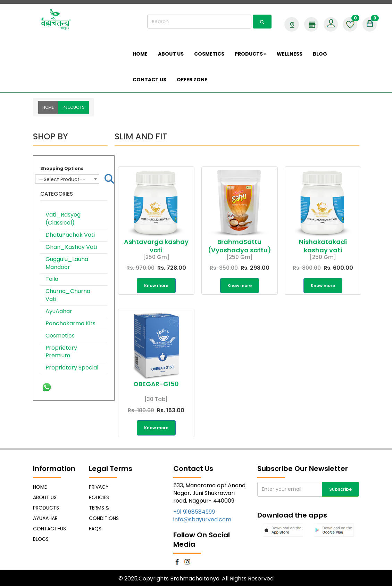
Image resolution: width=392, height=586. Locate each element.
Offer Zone (192, 80)
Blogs (41, 539)
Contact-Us (49, 529)
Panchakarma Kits (70, 323)
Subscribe (340, 489)
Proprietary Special (72, 368)
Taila (52, 279)
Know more (156, 286)
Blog (320, 54)
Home (140, 54)
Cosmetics (60, 336)
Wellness (290, 54)
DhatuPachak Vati (70, 235)
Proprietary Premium (61, 352)
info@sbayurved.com (202, 519)
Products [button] (251, 54)
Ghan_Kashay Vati (71, 247)
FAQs (95, 529)
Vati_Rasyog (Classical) (63, 219)
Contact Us (149, 80)
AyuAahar (59, 311)
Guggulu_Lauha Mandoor (67, 263)
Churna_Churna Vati (68, 295)
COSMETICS (209, 54)
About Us (45, 497)
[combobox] (67, 179)
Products (46, 508)
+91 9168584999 (194, 512)
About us (171, 54)
